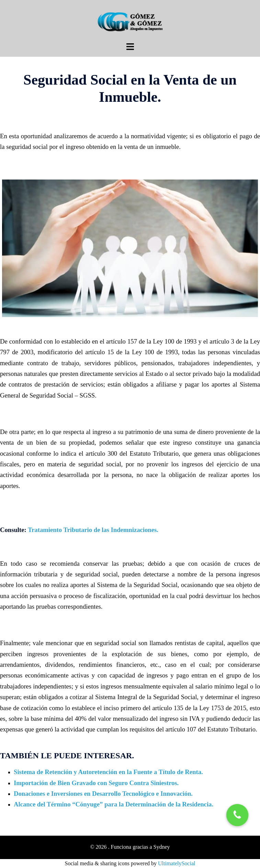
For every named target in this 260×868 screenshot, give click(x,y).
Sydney (162, 847)
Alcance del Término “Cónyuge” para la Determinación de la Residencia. (114, 804)
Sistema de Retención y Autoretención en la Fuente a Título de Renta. (108, 772)
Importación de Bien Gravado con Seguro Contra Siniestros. (96, 783)
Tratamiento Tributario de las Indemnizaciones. (93, 530)
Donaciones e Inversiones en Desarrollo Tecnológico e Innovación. (103, 794)
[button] (238, 815)
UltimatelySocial (177, 863)
